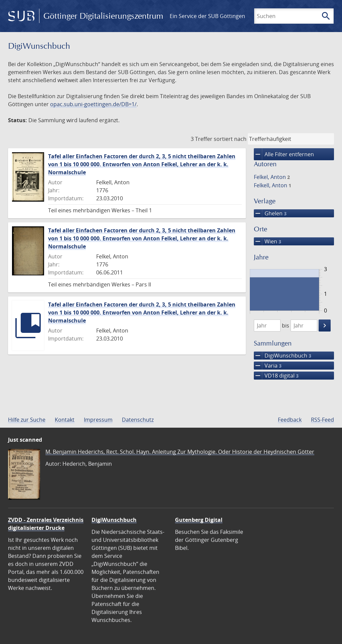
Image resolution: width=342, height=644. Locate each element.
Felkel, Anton (272, 177)
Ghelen (270, 213)
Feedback (290, 420)
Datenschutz (138, 420)
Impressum (98, 420)
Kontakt (65, 420)
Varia (268, 366)
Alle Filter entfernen (284, 154)
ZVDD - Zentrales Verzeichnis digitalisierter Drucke (46, 524)
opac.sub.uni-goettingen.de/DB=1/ (93, 104)
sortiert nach (230, 139)
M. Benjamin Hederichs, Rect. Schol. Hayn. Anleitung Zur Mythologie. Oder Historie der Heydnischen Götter (180, 452)
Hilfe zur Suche (27, 420)
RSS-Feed (322, 420)
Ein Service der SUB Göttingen (207, 16)
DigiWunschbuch (283, 356)
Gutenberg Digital (199, 520)
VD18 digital (276, 376)
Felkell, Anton (273, 185)
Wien (268, 241)
